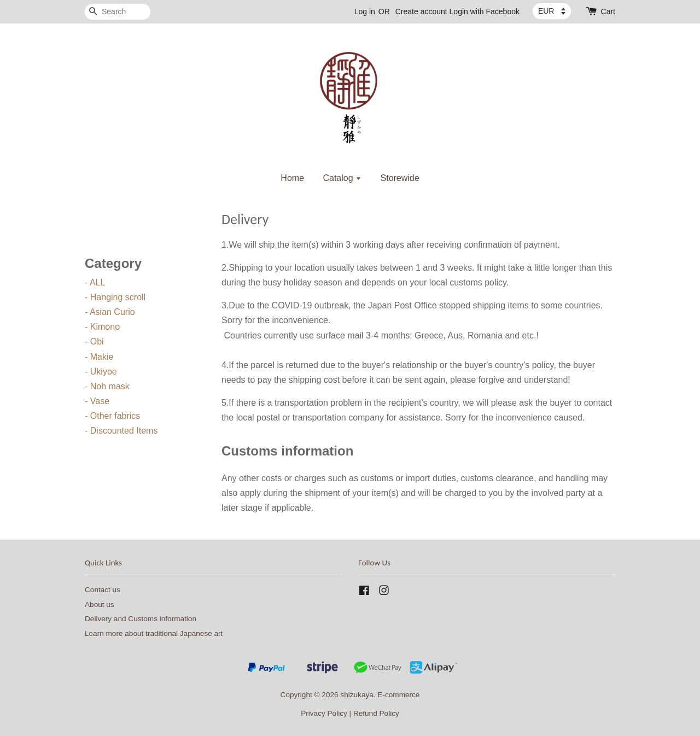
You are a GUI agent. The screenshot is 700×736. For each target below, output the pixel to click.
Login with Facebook (485, 11)
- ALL (95, 282)
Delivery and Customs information (141, 619)
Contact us (103, 590)
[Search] (118, 12)
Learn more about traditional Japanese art (154, 633)
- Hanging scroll (115, 297)
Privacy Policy (324, 713)
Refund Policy (376, 713)
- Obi (94, 341)
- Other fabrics (112, 416)
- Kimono (102, 327)
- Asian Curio (110, 312)
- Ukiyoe (101, 372)
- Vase (97, 401)
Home (292, 178)
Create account (421, 11)
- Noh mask (107, 386)
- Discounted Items (121, 431)
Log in (365, 11)
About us (100, 604)
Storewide (400, 178)
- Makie (99, 357)
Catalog (342, 178)
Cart (608, 11)
